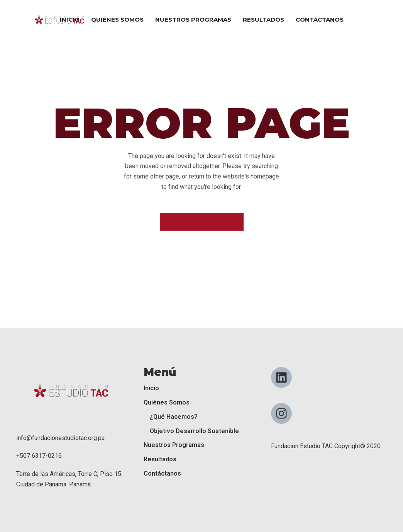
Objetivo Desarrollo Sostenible (194, 431)
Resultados (160, 459)
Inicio (151, 388)
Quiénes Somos (167, 402)
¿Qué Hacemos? (174, 417)
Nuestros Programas (174, 445)
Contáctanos (162, 473)
